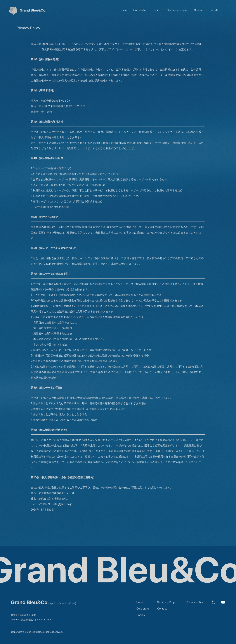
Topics (141, 615)
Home (140, 602)
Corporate (143, 609)
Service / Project (168, 602)
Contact (162, 609)
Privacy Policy (195, 602)
